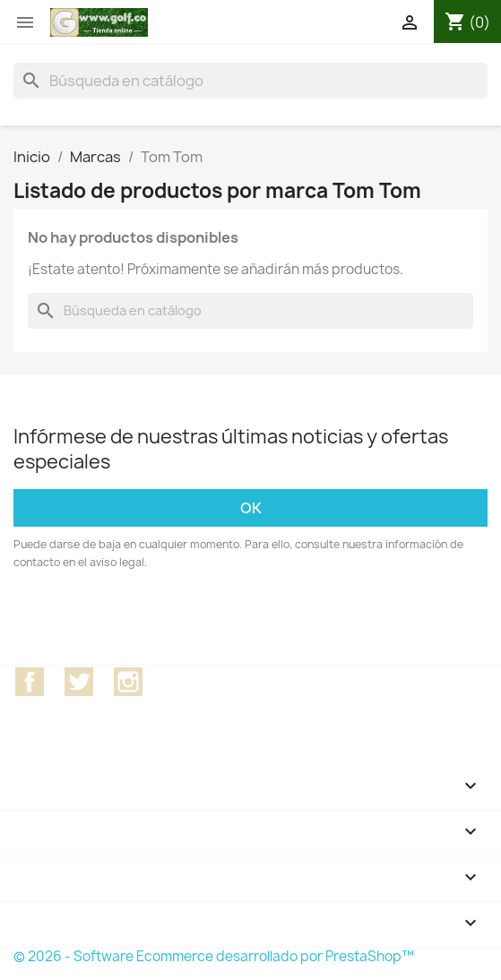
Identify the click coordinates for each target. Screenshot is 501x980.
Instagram (128, 682)
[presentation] (163, 621)
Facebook (30, 682)
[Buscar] (250, 81)
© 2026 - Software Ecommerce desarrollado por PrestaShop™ (214, 956)
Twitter (79, 682)
